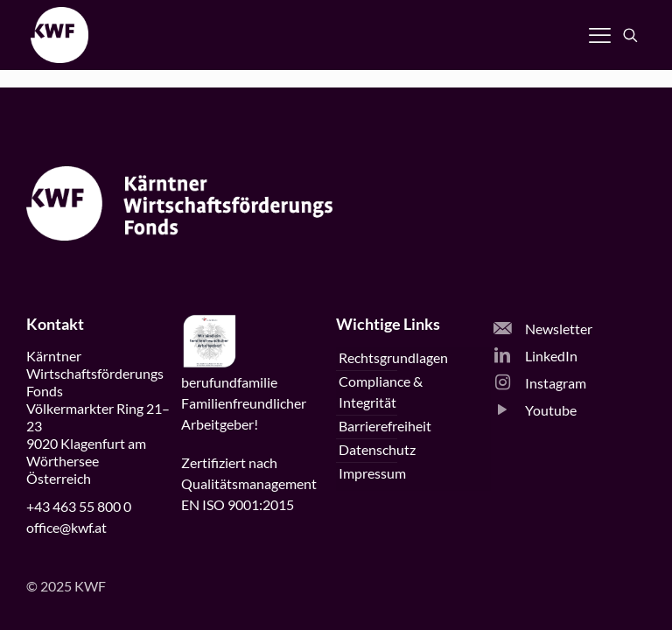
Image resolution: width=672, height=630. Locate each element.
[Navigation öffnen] (600, 35)
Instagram (540, 383)
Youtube (535, 410)
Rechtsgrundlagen (393, 357)
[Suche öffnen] (630, 35)
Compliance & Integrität (381, 392)
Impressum (372, 473)
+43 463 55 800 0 (79, 506)
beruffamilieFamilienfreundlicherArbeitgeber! (244, 403)
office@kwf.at (66, 527)
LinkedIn (535, 356)
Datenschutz (377, 449)
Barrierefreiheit (385, 426)
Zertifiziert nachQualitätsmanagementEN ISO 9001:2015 (249, 483)
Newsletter (543, 329)
